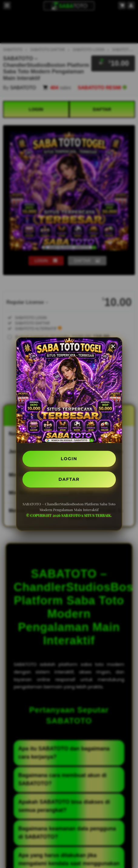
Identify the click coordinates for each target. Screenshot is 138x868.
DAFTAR (69, 479)
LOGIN (69, 459)
